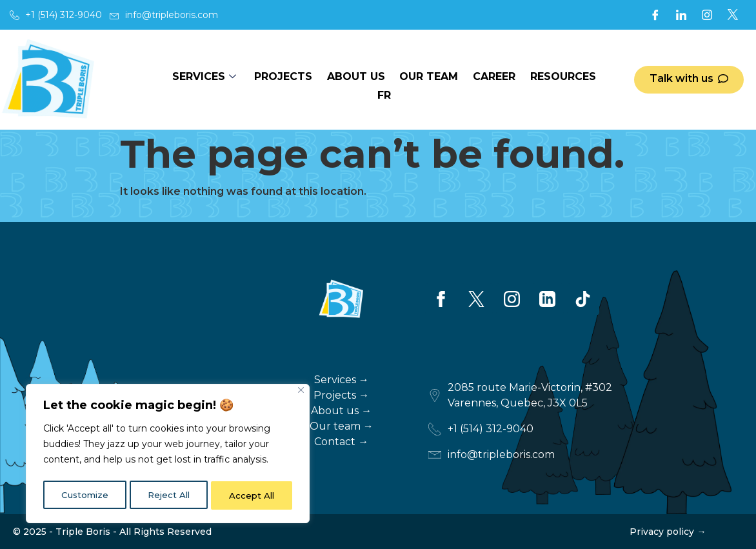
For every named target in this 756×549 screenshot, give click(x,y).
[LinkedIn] (681, 15)
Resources (545, 80)
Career (478, 80)
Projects (272, 80)
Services (197, 80)
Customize (84, 495)
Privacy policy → (668, 532)
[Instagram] (707, 15)
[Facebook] (655, 15)
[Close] (301, 394)
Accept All (253, 495)
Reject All (169, 495)
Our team (414, 80)
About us (343, 80)
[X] (733, 15)
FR (598, 80)
